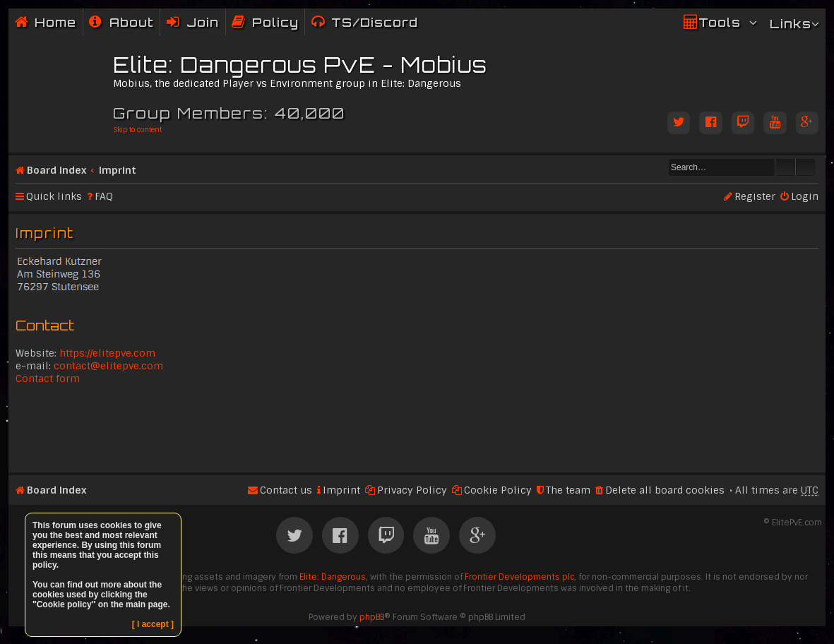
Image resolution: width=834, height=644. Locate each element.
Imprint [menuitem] (341, 490)
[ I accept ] (153, 624)
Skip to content (137, 130)
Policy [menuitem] (275, 22)
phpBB (372, 617)
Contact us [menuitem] (286, 490)
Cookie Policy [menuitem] (498, 490)
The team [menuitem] (568, 490)
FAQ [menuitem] (104, 196)
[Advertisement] (417, 427)
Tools (720, 22)
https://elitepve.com (107, 353)
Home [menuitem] (55, 22)
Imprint (118, 170)
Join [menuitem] (203, 22)
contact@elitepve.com (108, 366)
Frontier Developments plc (519, 577)
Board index (56, 170)
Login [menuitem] (805, 196)
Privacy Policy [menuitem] (412, 490)
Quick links (54, 196)
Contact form (48, 378)
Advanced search (805, 167)
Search (785, 167)
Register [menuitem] (755, 196)
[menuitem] (121, 22)
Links (791, 24)
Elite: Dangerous (333, 577)
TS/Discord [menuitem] (375, 22)
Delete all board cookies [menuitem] (665, 490)
